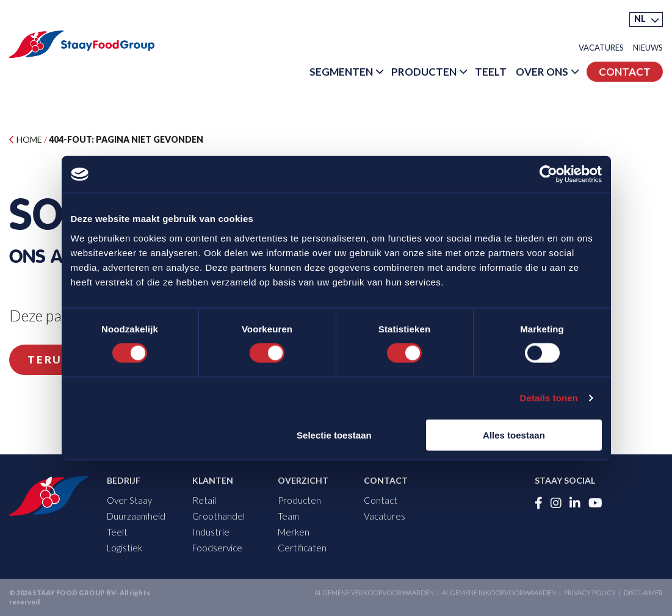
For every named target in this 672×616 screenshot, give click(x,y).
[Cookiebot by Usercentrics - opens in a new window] (548, 174)
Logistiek (125, 548)
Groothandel (219, 516)
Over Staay (129, 500)
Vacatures (601, 48)
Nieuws (648, 48)
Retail (204, 500)
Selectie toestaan (334, 435)
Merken (294, 532)
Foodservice (217, 548)
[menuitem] (646, 20)
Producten (424, 72)
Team (288, 516)
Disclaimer (643, 593)
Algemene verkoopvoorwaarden (374, 593)
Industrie (211, 532)
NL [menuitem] (640, 19)
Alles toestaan (514, 435)
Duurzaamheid (136, 516)
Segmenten (341, 72)
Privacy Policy (590, 593)
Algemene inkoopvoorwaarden (499, 593)
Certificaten (302, 548)
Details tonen (549, 398)
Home (26, 139)
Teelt (491, 72)
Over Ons (542, 72)
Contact (625, 72)
